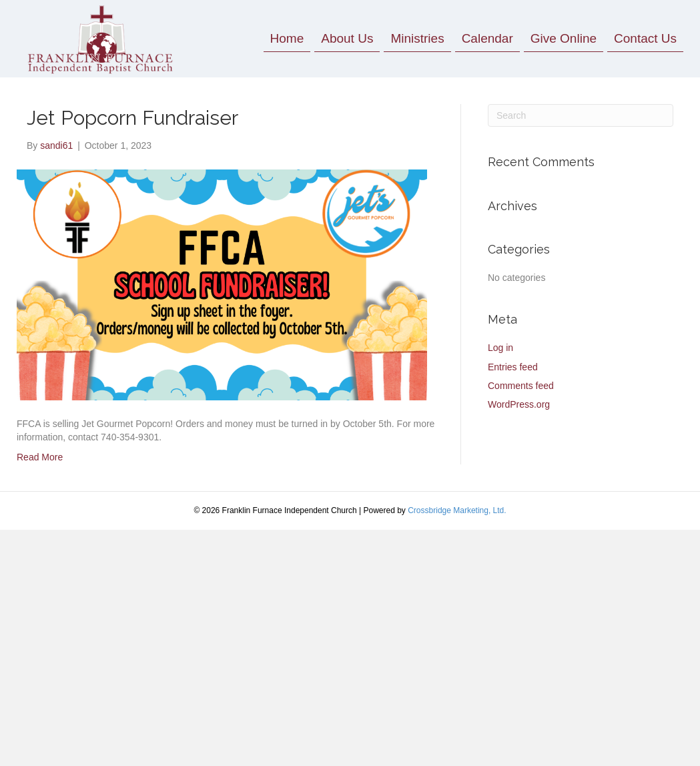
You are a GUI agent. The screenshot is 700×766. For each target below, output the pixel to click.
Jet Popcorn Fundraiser (132, 118)
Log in (500, 348)
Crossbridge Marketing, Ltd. (457, 510)
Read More (40, 457)
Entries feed (513, 367)
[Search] (581, 115)
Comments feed (521, 386)
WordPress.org (519, 404)
